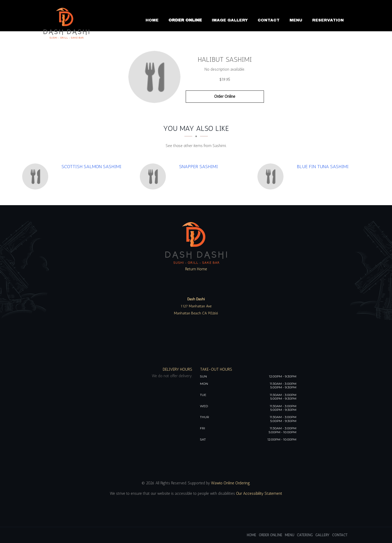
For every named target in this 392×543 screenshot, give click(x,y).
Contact (269, 20)
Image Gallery (230, 20)
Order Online (185, 20)
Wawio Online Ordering (230, 483)
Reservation (328, 20)
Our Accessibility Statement (259, 493)
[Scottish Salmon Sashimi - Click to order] (37, 176)
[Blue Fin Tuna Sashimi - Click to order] (272, 176)
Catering (305, 535)
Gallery (322, 535)
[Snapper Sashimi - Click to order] (154, 176)
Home (152, 20)
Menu (296, 20)
